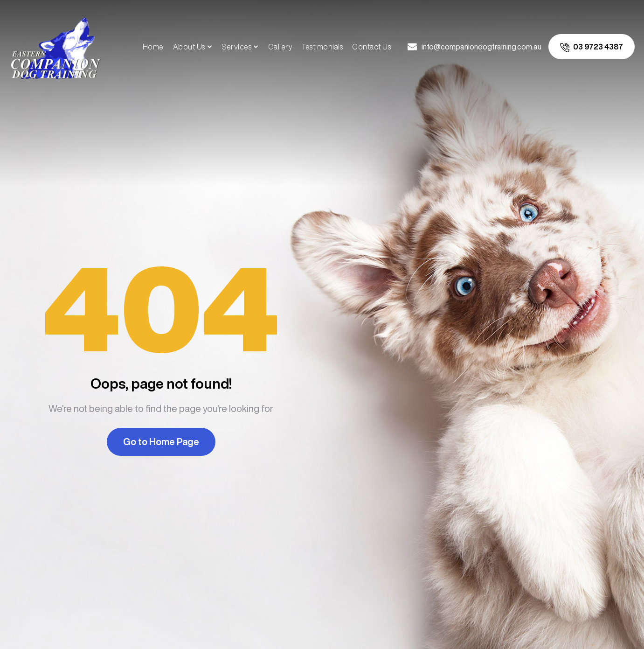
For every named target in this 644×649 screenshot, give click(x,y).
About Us (189, 47)
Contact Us (371, 47)
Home (153, 47)
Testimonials (322, 47)
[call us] (592, 47)
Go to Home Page (161, 442)
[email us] (474, 47)
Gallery (280, 47)
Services (236, 47)
